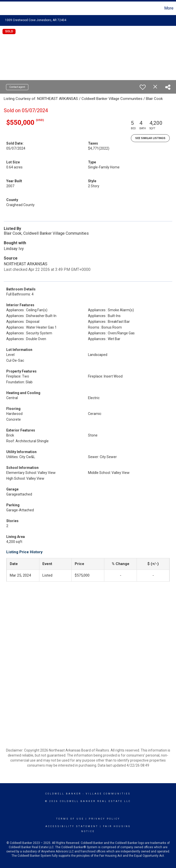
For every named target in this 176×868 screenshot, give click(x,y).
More (169, 8)
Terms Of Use (70, 819)
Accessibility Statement (72, 826)
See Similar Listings (150, 138)
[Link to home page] (6, 8)
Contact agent (17, 87)
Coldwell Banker (63, 794)
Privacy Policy (104, 819)
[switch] (143, 87)
